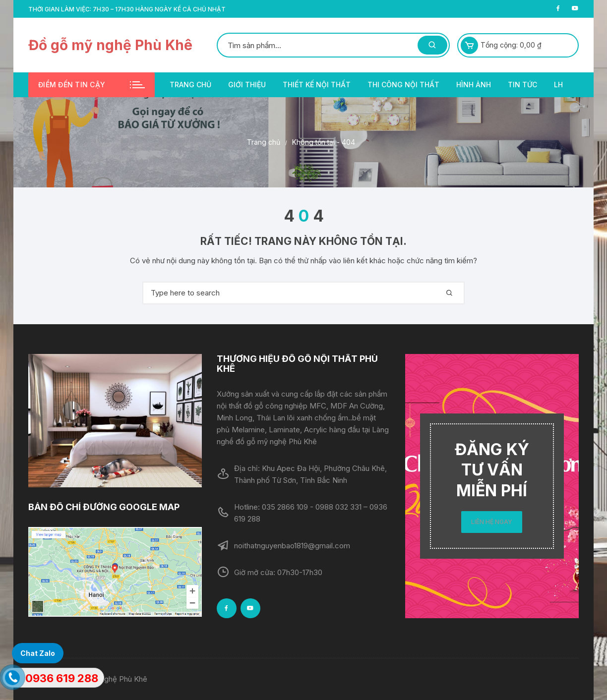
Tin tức (522, 85)
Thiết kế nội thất (317, 85)
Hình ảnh (474, 85)
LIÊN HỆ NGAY (492, 522)
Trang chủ (190, 85)
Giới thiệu (247, 85)
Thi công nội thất (403, 85)
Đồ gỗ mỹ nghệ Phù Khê (110, 45)
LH (558, 85)
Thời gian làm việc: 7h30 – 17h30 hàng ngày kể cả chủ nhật (127, 9)
